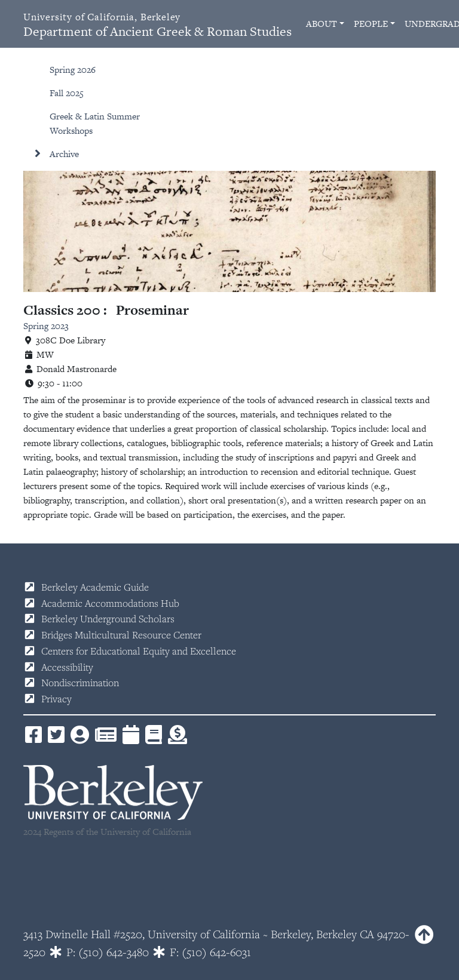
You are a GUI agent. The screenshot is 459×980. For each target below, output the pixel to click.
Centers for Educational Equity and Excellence (139, 651)
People (371, 24)
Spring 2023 (46, 326)
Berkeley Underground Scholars (108, 619)
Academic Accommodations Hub (110, 603)
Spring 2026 (73, 70)
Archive (64, 154)
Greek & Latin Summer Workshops (95, 123)
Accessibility (67, 667)
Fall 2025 (67, 93)
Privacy (56, 699)
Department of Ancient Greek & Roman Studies (157, 25)
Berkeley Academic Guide (95, 587)
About (322, 24)
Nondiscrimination (80, 683)
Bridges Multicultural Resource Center (121, 635)
